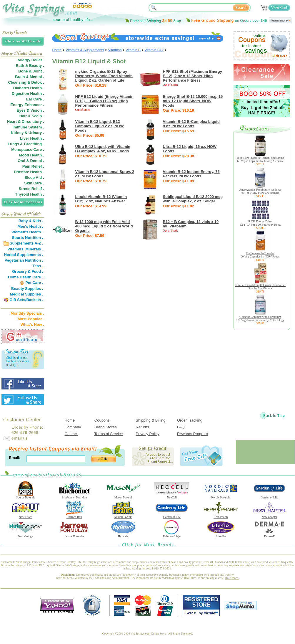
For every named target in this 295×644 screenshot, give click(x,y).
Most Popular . (31, 319)
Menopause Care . (27, 150)
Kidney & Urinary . (27, 133)
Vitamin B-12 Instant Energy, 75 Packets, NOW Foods (191, 174)
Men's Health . (30, 226)
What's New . (32, 325)
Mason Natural (123, 496)
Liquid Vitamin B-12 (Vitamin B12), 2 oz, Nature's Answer (101, 199)
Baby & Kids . (31, 221)
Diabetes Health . (29, 88)
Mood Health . (31, 155)
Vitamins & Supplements (85, 50)
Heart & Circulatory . (26, 122)
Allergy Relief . (31, 60)
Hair (23, 116)
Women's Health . (27, 232)
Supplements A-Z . (26, 243)
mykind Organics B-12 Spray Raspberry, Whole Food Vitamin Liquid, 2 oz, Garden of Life (104, 76)
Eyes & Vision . (30, 110)
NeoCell (172, 496)
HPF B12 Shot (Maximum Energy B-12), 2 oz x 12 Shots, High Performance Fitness (193, 76)
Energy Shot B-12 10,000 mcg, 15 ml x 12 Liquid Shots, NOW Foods (193, 101)
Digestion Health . (28, 94)
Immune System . (28, 127)
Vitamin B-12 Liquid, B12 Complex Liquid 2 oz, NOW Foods (100, 126)
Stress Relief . (31, 189)
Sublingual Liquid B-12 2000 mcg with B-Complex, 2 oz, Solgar (193, 199)
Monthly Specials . (27, 313)
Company (73, 427)
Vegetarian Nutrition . (24, 260)
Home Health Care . (25, 277)
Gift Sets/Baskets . (26, 300)
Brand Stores (106, 427)
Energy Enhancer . (27, 105)
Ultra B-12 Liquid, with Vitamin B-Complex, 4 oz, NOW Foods (103, 149)
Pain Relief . (33, 166)
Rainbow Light (172, 535)
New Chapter (269, 516)
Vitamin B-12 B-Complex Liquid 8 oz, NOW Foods (191, 124)
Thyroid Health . (29, 194)
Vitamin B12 (154, 50)
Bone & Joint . (31, 71)
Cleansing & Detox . (26, 82)
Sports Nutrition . (27, 238)
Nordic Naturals (221, 496)
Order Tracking (190, 420)
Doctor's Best (74, 516)
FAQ (181, 427)
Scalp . (38, 116)
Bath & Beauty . (30, 66)
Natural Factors (123, 516)
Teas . (38, 266)
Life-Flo (221, 535)
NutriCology (26, 535)
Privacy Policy (147, 434)
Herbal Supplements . (24, 255)
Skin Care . (34, 183)
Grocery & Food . (27, 271)
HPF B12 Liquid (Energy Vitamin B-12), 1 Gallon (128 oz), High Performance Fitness (104, 101)
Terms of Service (109, 434)
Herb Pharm (221, 516)
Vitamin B (133, 50)
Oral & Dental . (31, 161)
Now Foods (26, 516)
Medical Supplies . (27, 294)
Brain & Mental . (29, 77)
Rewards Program (192, 434)
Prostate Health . (29, 172)
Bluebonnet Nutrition (74, 496)
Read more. (232, 578)
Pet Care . (34, 283)
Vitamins (115, 50)
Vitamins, (16, 249)
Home (57, 50)
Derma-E (269, 535)
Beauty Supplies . (27, 289)
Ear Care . (35, 99)
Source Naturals (26, 496)
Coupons (102, 420)
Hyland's (123, 535)
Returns (142, 427)
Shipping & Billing (150, 420)
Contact (71, 434)
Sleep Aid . (34, 177)
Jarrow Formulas (74, 535)
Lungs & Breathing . (26, 144)
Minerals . (34, 249)
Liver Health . (32, 138)
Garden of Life (269, 496)
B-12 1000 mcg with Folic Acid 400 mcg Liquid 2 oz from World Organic (104, 226)
